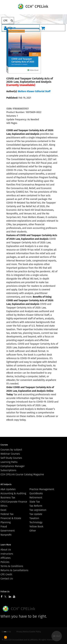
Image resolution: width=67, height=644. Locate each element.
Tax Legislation (38, 510)
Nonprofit (6, 535)
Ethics (4, 506)
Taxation (34, 518)
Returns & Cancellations (14, 570)
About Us (6, 550)
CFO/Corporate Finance (14, 502)
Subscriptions (8, 470)
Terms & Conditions (12, 566)
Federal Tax (7, 514)
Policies (5, 562)
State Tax (35, 502)
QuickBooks (36, 493)
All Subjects (6, 484)
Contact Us (7, 579)
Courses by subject (11, 450)
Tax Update (36, 514)
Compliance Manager (13, 466)
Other (33, 531)
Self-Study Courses (11, 458)
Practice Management (42, 489)
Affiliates (6, 558)
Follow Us (5, 592)
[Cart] (43, 28)
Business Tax (8, 498)
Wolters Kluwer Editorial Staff (34, 91)
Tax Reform (36, 506)
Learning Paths (9, 462)
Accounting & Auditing (13, 493)
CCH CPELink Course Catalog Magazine (22, 474)
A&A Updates (8, 489)
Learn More (6, 545)
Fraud (4, 526)
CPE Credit (6, 574)
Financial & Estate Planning (11, 520)
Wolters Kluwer (19, 609)
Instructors (7, 554)
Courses (4, 445)
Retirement (36, 498)
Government (8, 531)
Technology (36, 522)
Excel (3, 510)
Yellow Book (36, 526)
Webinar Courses (10, 454)
